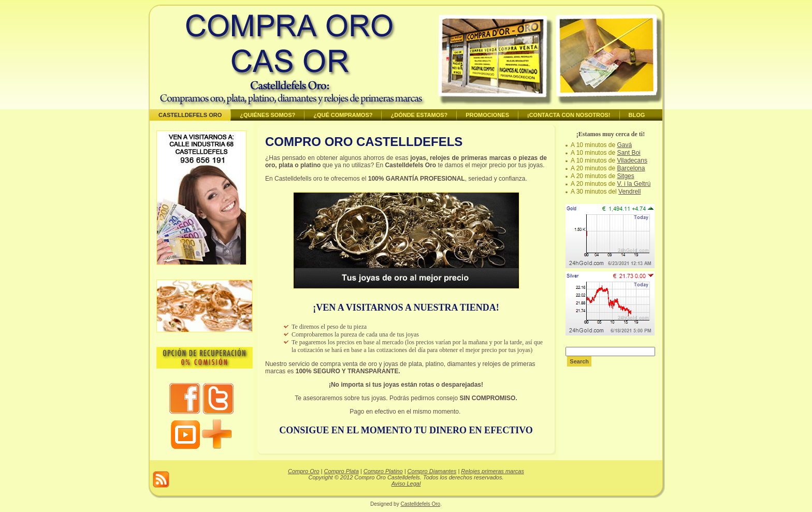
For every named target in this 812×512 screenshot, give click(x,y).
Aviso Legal (406, 484)
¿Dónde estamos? (419, 115)
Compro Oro (304, 471)
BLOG (637, 115)
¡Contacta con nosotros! (569, 115)
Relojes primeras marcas (492, 471)
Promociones (487, 115)
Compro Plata (342, 471)
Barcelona (631, 168)
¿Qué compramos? (343, 115)
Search (579, 361)
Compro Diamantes (432, 471)
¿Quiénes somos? (267, 115)
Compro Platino (383, 471)
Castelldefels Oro (190, 115)
